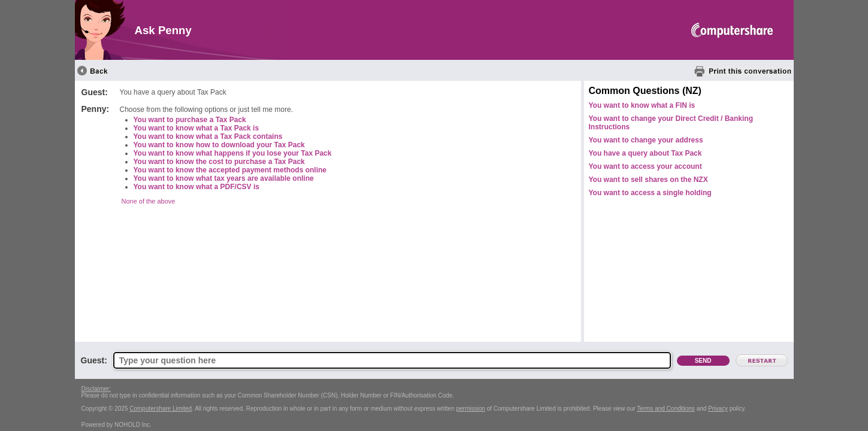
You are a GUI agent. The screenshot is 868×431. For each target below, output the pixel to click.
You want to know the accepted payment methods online (230, 170)
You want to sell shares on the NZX (648, 180)
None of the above (149, 201)
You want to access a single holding (650, 193)
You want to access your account (645, 166)
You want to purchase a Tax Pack (190, 120)
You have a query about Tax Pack (645, 153)
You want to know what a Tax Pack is (196, 128)
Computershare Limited (161, 409)
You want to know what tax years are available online (224, 178)
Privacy (718, 409)
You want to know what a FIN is (642, 105)
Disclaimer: (96, 389)
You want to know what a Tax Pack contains (208, 136)
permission (471, 409)
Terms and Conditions (666, 409)
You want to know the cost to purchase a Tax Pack (219, 162)
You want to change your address (646, 140)
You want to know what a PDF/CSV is (196, 187)
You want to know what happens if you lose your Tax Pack (233, 153)
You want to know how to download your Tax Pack (219, 145)
